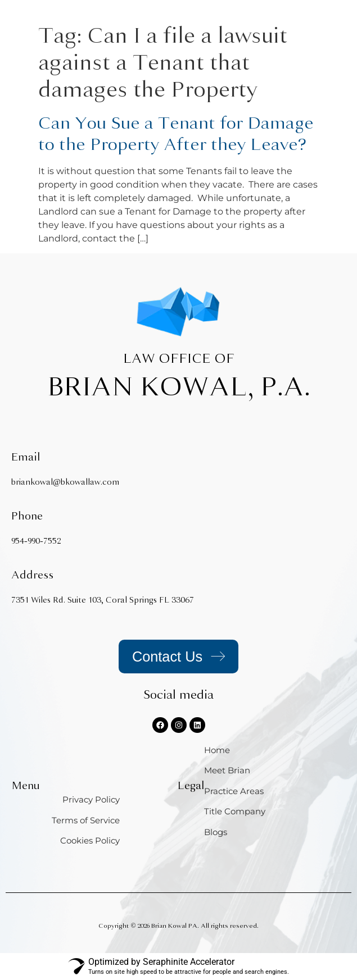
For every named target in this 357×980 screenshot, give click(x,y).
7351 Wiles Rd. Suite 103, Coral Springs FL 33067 (103, 600)
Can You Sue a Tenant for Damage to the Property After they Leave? (176, 134)
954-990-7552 (36, 541)
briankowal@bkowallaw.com (65, 482)
